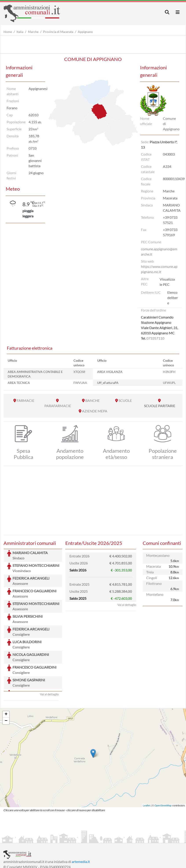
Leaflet (147, 773)
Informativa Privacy (57, 839)
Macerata (153, 566)
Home (8, 32)
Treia (150, 572)
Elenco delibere (173, 298)
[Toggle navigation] (167, 12)
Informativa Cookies (90, 839)
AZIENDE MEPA (95, 411)
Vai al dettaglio (49, 661)
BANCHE (92, 400)
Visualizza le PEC (167, 282)
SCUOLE (125, 400)
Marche (33, 32)
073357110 (155, 338)
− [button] (6, 688)
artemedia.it (81, 829)
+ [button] (6, 682)
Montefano (155, 594)
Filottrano (154, 583)
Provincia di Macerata (58, 32)
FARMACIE (26, 400)
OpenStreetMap (163, 773)
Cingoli (152, 578)
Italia (20, 32)
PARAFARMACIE (58, 406)
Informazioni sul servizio (22, 839)
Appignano (85, 32)
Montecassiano (158, 555)
